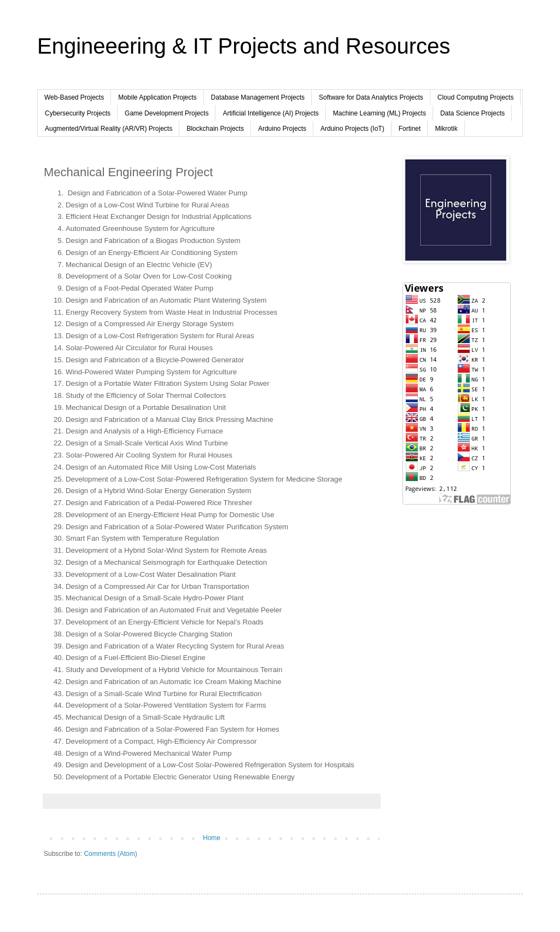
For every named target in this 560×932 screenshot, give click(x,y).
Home (212, 838)
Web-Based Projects (74, 97)
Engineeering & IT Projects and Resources (244, 46)
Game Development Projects (167, 113)
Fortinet (410, 129)
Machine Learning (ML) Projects (380, 113)
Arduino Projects (282, 129)
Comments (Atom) (110, 854)
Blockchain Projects (215, 129)
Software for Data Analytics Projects (371, 97)
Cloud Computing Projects (476, 97)
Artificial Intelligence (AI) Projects (270, 113)
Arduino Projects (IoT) (352, 129)
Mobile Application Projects (157, 97)
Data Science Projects (472, 113)
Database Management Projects (258, 97)
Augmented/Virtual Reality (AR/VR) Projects (109, 129)
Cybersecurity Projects (78, 113)
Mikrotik (446, 129)
